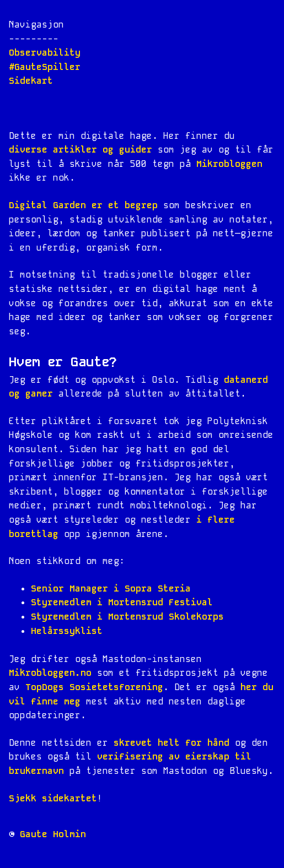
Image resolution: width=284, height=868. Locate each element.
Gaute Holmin (53, 834)
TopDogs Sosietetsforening (94, 687)
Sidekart (31, 81)
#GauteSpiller (45, 67)
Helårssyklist (67, 631)
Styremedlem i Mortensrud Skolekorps (127, 617)
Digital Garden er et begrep (83, 205)
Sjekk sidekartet (53, 798)
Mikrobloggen (229, 164)
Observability (45, 53)
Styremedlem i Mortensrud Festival (122, 602)
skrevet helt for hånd (172, 743)
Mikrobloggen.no (50, 673)
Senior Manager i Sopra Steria (111, 588)
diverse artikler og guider (81, 150)
